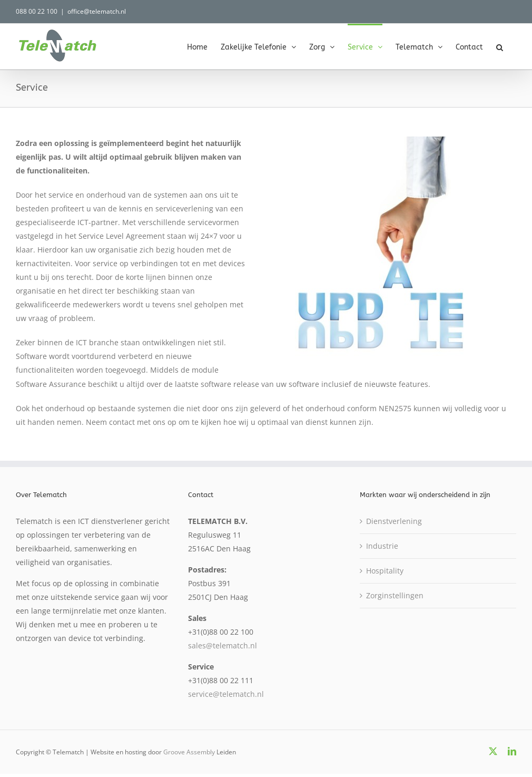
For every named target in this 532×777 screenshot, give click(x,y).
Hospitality (385, 571)
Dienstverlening (394, 521)
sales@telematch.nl (223, 645)
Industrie (382, 546)
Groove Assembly (189, 752)
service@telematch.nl (226, 694)
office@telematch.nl (97, 11)
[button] (500, 46)
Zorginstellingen (395, 595)
